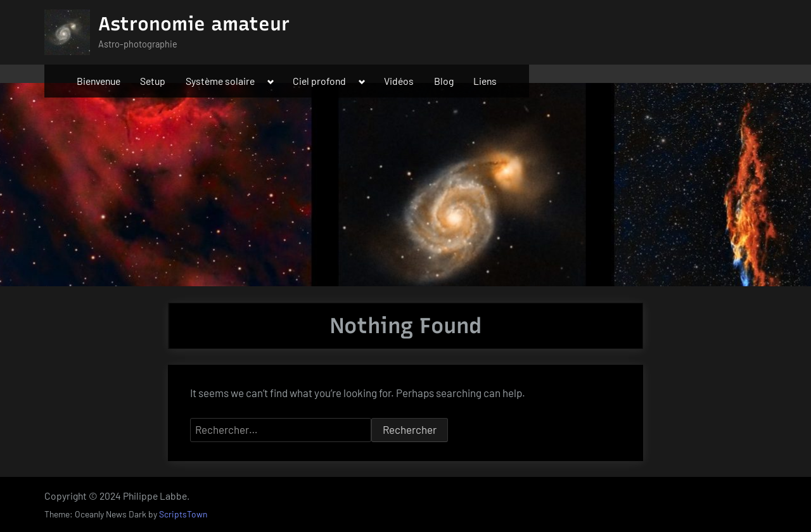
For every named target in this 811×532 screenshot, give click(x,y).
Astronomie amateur (194, 24)
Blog (444, 81)
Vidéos (399, 81)
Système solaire (220, 81)
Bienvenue (99, 81)
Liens (485, 81)
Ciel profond (319, 81)
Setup (153, 81)
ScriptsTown (183, 514)
